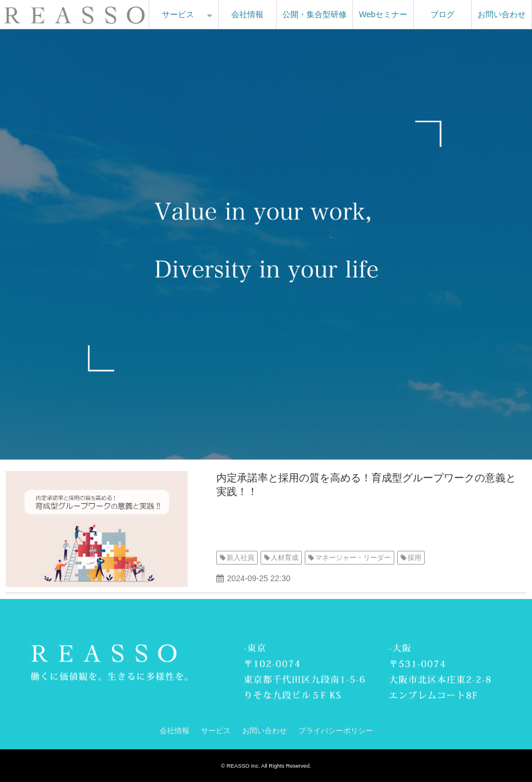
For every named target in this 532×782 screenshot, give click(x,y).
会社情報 (247, 14)
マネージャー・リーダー (353, 558)
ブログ (442, 14)
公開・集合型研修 (314, 14)
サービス (178, 14)
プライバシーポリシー (336, 731)
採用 (414, 558)
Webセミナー (383, 14)
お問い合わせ (502, 14)
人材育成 (285, 558)
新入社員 (240, 558)
